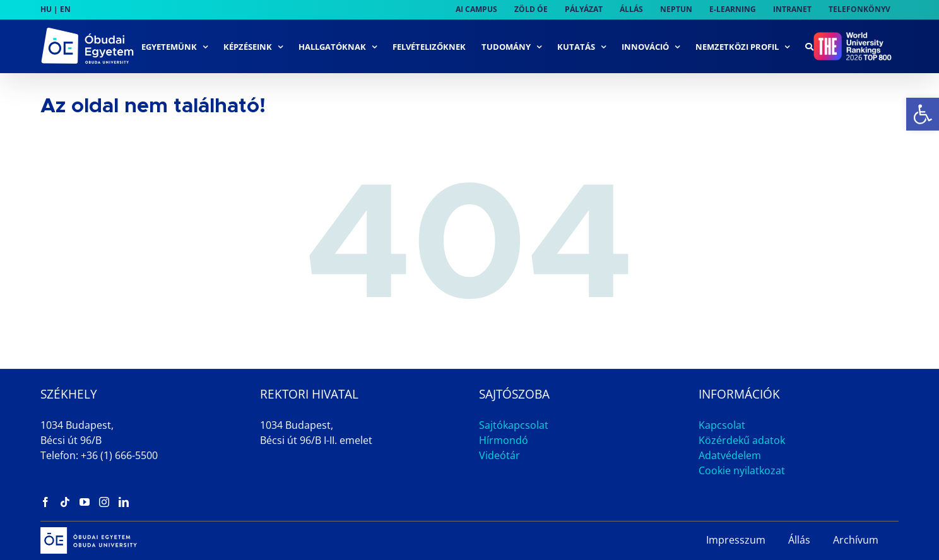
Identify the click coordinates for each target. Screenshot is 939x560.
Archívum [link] (856, 540)
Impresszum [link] (736, 540)
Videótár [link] (499, 455)
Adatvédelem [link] (730, 455)
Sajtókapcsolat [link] (514, 425)
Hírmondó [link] (504, 440)
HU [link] (46, 9)
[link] (923, 114)
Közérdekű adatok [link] (742, 440)
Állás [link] (799, 540)
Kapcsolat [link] (722, 425)
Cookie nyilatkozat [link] (742, 470)
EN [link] (65, 9)
